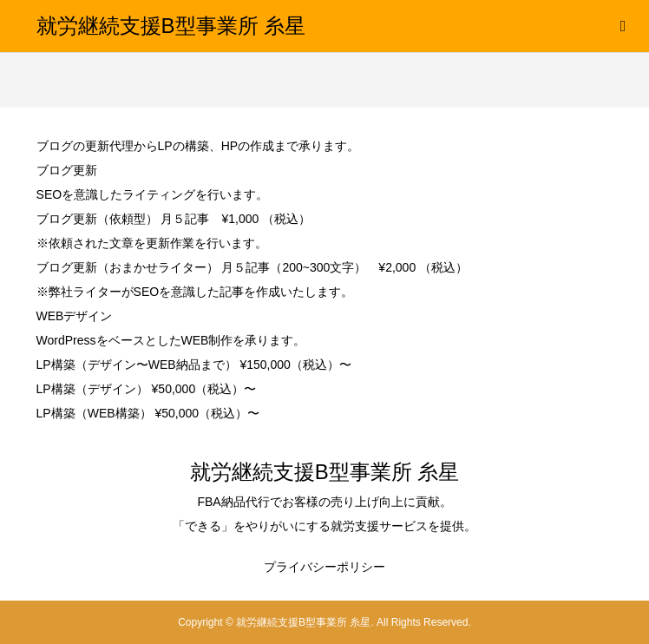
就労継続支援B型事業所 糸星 (171, 26)
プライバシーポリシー (324, 567)
